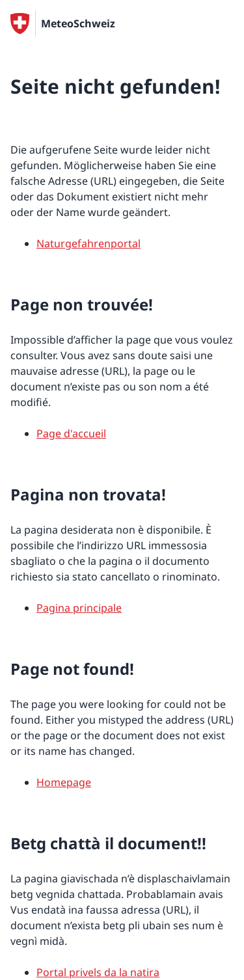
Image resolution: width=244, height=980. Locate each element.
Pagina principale (79, 608)
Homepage (64, 782)
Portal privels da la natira (98, 972)
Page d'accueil (71, 433)
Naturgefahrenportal (88, 243)
